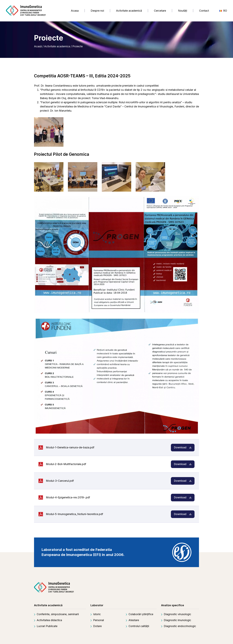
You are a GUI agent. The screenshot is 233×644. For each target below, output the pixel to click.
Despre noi (97, 11)
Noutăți (183, 11)
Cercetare (160, 11)
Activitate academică (129, 11)
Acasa (75, 11)
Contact (204, 11)
